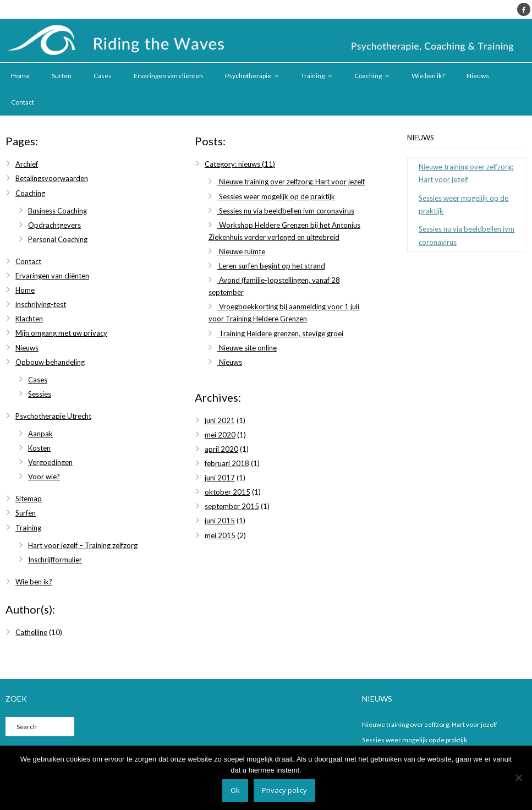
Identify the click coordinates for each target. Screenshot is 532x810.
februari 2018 (227, 463)
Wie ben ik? (428, 76)
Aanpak (40, 434)
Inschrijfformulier (55, 560)
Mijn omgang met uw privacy (61, 333)
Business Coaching (57, 211)
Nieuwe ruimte (241, 251)
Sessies (40, 394)
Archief (27, 164)
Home (20, 76)
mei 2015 (220, 535)
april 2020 (221, 449)
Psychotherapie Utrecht (53, 416)
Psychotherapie (248, 76)
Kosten (39, 448)
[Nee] (518, 778)
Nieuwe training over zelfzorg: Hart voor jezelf (291, 182)
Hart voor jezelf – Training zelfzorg (83, 545)
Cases (103, 76)
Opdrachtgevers (54, 225)
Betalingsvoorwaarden (52, 178)
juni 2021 (220, 420)
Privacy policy (284, 790)
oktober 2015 (227, 492)
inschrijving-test (41, 304)
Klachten (29, 319)
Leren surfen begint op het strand (271, 266)
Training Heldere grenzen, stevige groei (280, 333)
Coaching (368, 76)
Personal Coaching (58, 239)
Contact (23, 102)
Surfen (62, 76)
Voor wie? (44, 477)
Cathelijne (31, 632)
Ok (235, 790)
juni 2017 (220, 478)
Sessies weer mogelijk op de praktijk (276, 196)
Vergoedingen (50, 462)
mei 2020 (220, 435)
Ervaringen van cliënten (168, 76)
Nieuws (478, 76)
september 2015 (232, 506)
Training (313, 76)
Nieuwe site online (247, 348)
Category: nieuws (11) (240, 164)
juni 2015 (220, 521)
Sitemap (29, 499)
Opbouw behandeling (50, 362)
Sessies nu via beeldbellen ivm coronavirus (286, 211)
